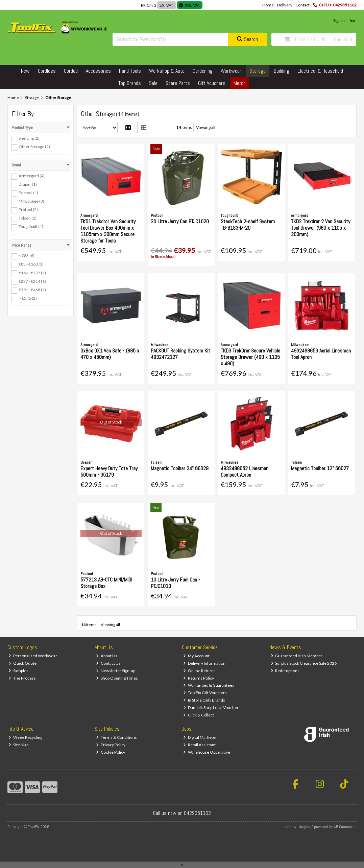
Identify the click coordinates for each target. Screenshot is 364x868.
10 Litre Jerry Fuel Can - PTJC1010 (175, 583)
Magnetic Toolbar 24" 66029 (180, 468)
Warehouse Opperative (207, 752)
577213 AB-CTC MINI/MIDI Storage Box (106, 583)
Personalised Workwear (33, 656)
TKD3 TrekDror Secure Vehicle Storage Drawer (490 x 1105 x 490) (250, 357)
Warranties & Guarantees (209, 685)
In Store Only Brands (204, 700)
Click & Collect (199, 715)
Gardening (203, 71)
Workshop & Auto (167, 71)
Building (282, 71)
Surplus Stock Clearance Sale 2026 (304, 663)
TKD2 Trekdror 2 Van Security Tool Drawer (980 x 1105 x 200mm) (321, 228)
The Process (22, 678)
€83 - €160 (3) (31, 264)
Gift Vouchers (212, 83)
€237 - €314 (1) (32, 281)
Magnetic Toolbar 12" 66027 (320, 468)
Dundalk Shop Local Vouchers (212, 707)
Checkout (343, 39)
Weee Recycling (25, 737)
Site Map (18, 745)
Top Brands (130, 83)
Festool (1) (28, 193)
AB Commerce (345, 827)
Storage (258, 71)
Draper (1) (28, 184)
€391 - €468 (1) (32, 290)
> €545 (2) (28, 298)
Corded (71, 71)
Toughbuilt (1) (31, 226)
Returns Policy (199, 678)
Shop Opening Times (117, 678)
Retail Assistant (199, 745)
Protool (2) (28, 210)
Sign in (339, 20)
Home (268, 5)
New (25, 71)
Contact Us (108, 663)
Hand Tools (130, 71)
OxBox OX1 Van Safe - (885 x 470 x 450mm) (110, 354)
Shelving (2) (29, 138)
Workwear (231, 71)
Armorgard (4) (32, 176)
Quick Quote (22, 663)
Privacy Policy (111, 745)
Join (353, 20)
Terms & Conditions (116, 737)
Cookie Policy (111, 752)
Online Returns (199, 671)
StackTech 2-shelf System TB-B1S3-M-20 (248, 225)
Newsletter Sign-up (116, 671)
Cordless (47, 71)
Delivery (285, 5)
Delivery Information (204, 663)
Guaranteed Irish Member (297, 656)
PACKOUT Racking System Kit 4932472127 (180, 354)
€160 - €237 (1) (32, 272)
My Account (196, 656)
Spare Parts (178, 83)
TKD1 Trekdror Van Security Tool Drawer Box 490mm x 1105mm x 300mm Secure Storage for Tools (108, 231)
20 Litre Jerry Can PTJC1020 (180, 221)
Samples (18, 671)
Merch (240, 83)
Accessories (98, 71)
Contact (302, 5)
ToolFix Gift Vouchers (205, 693)
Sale (153, 83)
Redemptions (285, 671)
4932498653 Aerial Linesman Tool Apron (321, 354)
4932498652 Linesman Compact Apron (245, 472)
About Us (107, 656)
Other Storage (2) (34, 147)
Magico (304, 827)
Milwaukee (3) (31, 201)
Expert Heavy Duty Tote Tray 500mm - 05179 (109, 472)
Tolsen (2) (28, 218)
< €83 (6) (27, 256)
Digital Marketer (200, 737)
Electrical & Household (320, 71)
